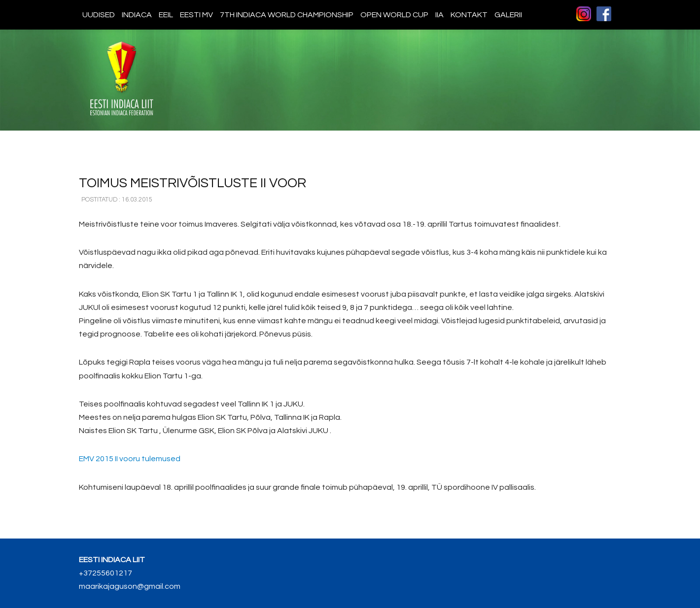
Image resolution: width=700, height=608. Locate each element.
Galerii (508, 15)
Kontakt (469, 15)
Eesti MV (196, 15)
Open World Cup (394, 15)
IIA (439, 15)
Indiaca (137, 15)
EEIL (166, 15)
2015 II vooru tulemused (130, 459)
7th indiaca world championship (287, 15)
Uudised (99, 15)
